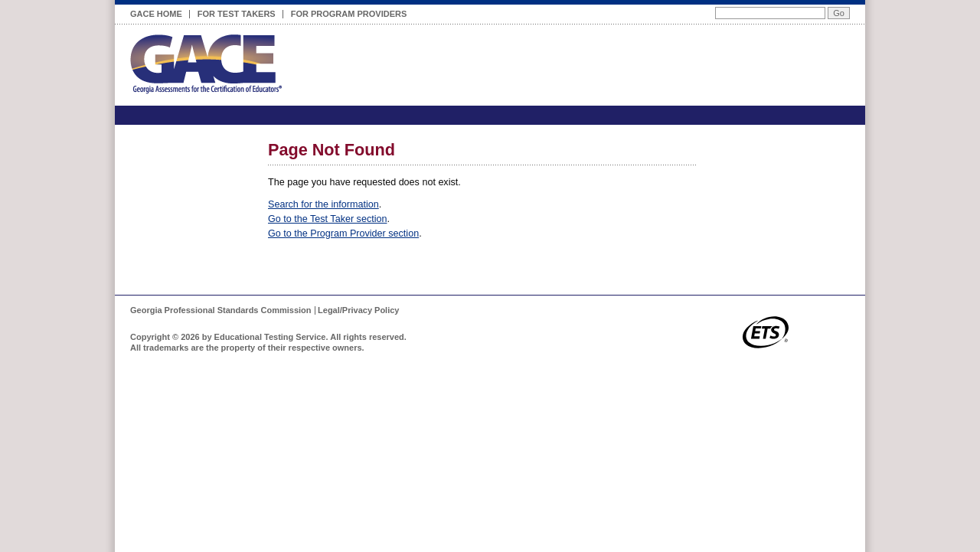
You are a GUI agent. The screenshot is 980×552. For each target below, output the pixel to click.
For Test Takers (237, 11)
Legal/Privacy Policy (358, 310)
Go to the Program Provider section (343, 234)
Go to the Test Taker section (327, 219)
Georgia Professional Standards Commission (221, 310)
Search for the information (323, 204)
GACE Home (156, 14)
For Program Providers (349, 11)
